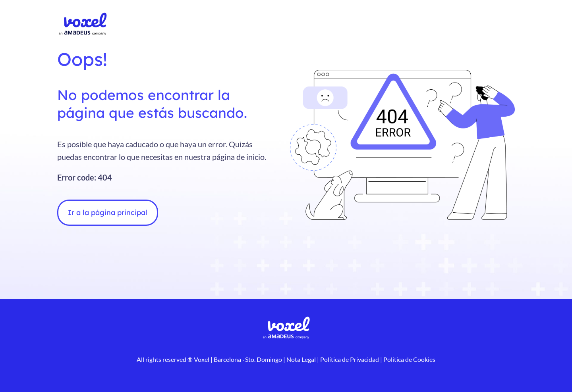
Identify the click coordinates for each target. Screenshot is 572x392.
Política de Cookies (409, 359)
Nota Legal (301, 359)
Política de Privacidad (349, 359)
